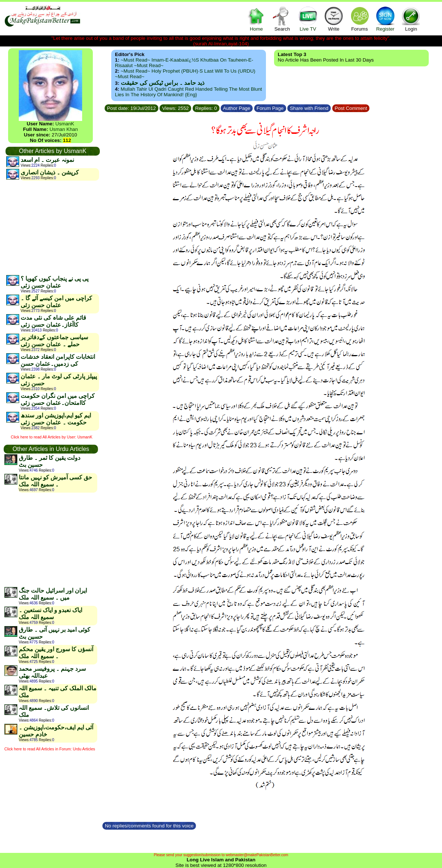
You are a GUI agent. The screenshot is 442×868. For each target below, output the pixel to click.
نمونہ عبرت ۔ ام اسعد (47, 160)
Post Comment (351, 108)
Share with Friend (309, 108)
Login (411, 19)
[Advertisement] (52, 228)
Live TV (308, 19)
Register (385, 19)
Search (282, 19)
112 (67, 140)
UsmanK (65, 124)
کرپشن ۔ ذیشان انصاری (50, 172)
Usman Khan (64, 129)
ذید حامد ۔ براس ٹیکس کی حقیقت (163, 83)
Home (256, 19)
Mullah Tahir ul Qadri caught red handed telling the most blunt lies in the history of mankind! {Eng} (188, 92)
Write (334, 19)
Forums (359, 19)
